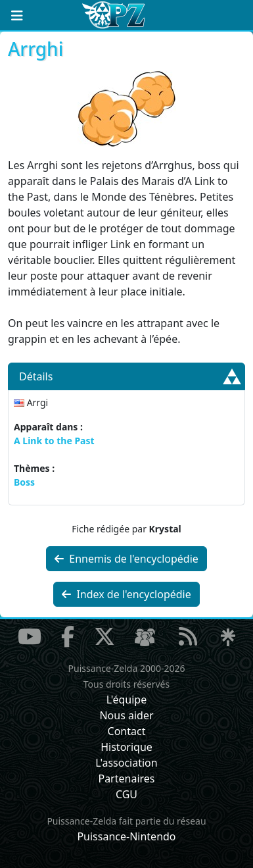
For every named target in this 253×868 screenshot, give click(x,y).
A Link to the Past (54, 441)
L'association (126, 763)
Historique (126, 747)
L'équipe (127, 700)
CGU (126, 794)
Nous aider (126, 715)
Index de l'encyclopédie (126, 594)
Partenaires (126, 779)
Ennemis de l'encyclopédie (126, 559)
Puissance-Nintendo (126, 836)
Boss (24, 482)
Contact (127, 731)
